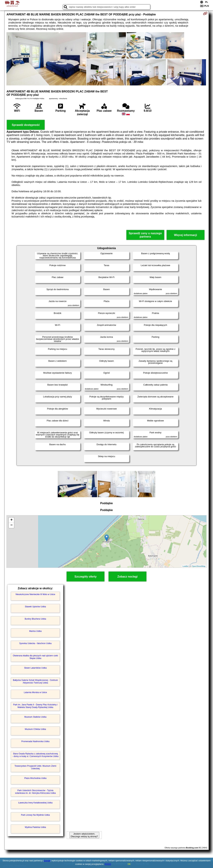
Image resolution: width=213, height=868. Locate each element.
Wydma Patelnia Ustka (35, 827)
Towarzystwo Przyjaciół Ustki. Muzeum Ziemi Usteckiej (35, 767)
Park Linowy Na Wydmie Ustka (35, 815)
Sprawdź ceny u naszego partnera (145, 235)
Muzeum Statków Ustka (35, 717)
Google (47, 861)
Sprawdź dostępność (26, 125)
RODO (108, 864)
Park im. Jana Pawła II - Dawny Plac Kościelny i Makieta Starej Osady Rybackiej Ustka (35, 706)
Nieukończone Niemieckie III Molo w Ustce (35, 594)
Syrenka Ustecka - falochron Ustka (35, 643)
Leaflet (185, 566)
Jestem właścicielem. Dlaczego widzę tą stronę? (84, 835)
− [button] (11, 525)
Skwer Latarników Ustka (35, 668)
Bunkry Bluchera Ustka (35, 619)
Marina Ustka (35, 631)
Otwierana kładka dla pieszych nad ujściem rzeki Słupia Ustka (35, 657)
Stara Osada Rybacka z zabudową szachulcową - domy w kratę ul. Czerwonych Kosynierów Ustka (35, 755)
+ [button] (11, 520)
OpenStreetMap (199, 566)
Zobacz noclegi (127, 577)
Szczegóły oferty (86, 577)
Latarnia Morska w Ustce (35, 692)
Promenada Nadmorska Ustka (35, 741)
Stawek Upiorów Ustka (35, 607)
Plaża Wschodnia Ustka (35, 778)
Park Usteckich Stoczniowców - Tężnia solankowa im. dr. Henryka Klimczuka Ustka (35, 792)
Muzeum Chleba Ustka (35, 729)
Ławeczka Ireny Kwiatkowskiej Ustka (35, 803)
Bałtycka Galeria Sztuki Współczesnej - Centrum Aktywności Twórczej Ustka (35, 681)
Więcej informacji (185, 235)
